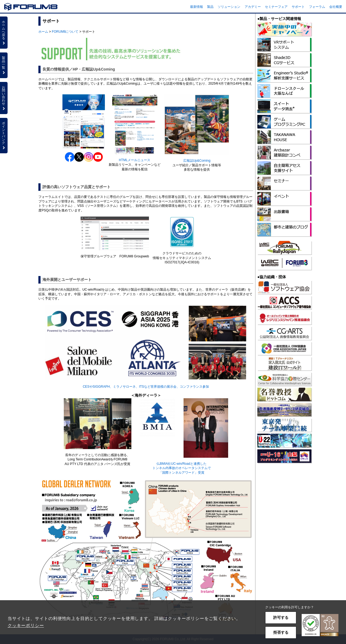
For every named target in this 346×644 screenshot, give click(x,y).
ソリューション (229, 7)
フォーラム (317, 7)
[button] (320, 625)
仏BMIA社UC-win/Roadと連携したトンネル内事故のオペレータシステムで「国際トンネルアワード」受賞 (182, 468)
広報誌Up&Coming (197, 161)
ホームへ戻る (4, 32)
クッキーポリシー (26, 625)
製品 (210, 7)
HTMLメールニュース (135, 160)
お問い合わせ (4, 98)
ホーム (43, 32)
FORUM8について (65, 32)
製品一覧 (4, 65)
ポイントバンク (4, 135)
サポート (298, 7)
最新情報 (197, 7)
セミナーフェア (276, 7)
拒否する (281, 632)
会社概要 (336, 7)
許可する (281, 618)
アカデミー (253, 7)
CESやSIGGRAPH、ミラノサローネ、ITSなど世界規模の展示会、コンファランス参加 (146, 387)
